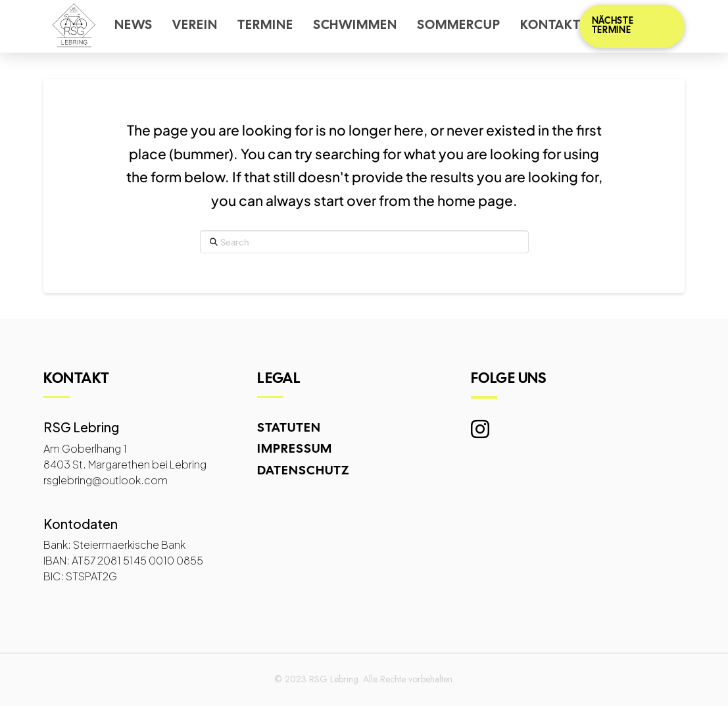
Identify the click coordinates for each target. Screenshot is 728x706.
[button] (632, 26)
